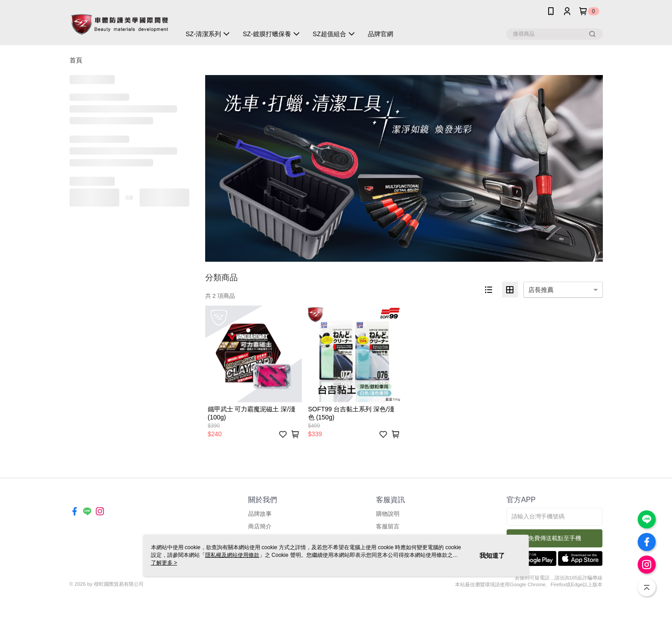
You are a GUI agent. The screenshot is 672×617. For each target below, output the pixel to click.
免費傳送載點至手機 (555, 538)
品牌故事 (260, 514)
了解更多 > (164, 563)
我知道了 (492, 556)
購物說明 (388, 514)
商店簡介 (260, 526)
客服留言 (388, 526)
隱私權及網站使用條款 (232, 555)
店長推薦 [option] (541, 290)
